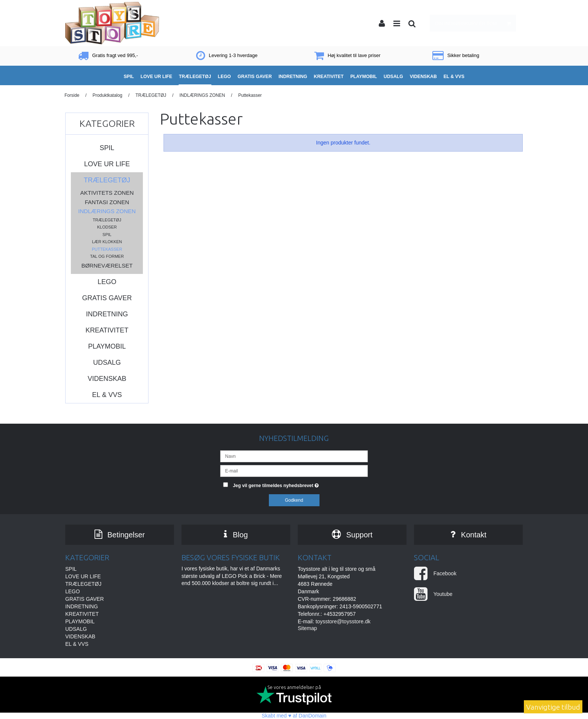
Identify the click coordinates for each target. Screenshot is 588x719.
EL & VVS (107, 395)
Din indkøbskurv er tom (475, 23)
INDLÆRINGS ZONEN (107, 211)
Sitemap (307, 628)
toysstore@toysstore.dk (343, 621)
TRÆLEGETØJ (107, 180)
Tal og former (107, 256)
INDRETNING (107, 314)
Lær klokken (107, 242)
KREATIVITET (107, 330)
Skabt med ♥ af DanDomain (294, 716)
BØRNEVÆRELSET (107, 265)
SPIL (107, 148)
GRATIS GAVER (107, 298)
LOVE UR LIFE (107, 164)
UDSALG (107, 363)
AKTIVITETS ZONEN (107, 193)
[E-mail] (294, 471)
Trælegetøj (107, 220)
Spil (107, 235)
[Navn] (294, 456)
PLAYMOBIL (107, 346)
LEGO (107, 282)
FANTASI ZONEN (107, 202)
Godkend (294, 500)
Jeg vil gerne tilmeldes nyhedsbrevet (300, 484)
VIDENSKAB (107, 379)
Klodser (107, 227)
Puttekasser (107, 249)
